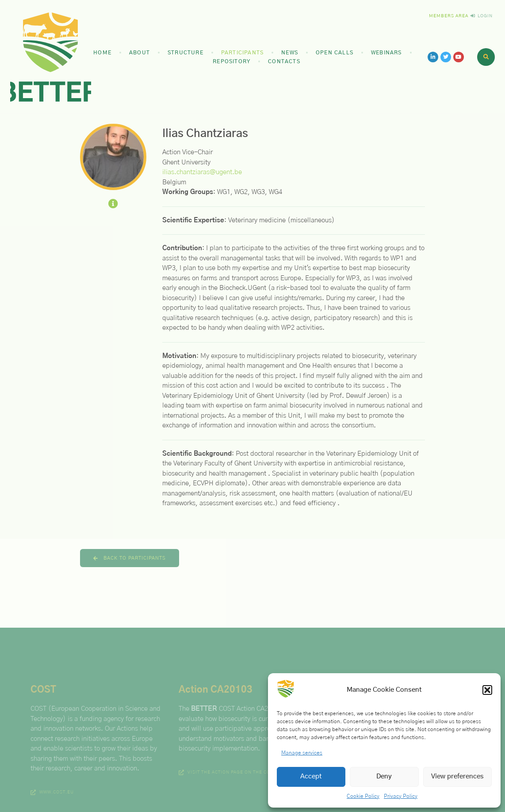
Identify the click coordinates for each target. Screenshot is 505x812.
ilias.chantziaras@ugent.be (202, 172)
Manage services (302, 753)
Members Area (449, 16)
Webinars (386, 53)
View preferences (457, 776)
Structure (186, 53)
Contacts (284, 61)
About (140, 53)
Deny (384, 776)
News (290, 53)
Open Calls (335, 53)
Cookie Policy (363, 796)
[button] (487, 690)
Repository (231, 61)
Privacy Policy (401, 796)
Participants (242, 53)
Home (102, 53)
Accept (311, 776)
